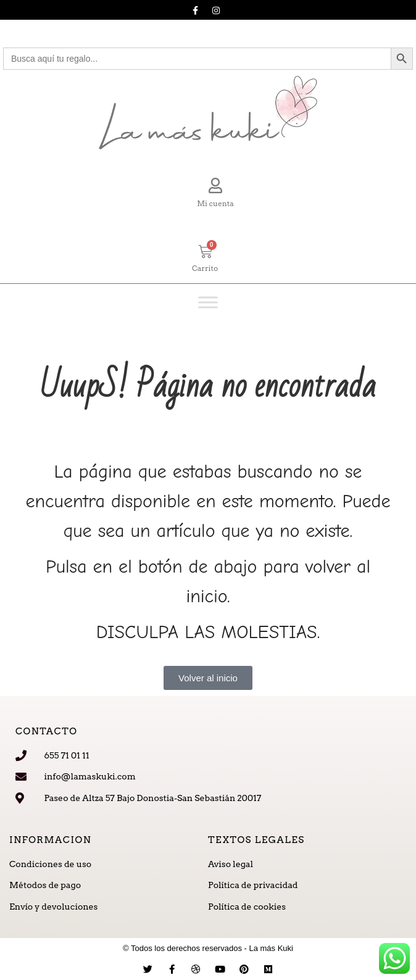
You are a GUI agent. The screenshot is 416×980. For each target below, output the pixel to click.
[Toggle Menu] (208, 302)
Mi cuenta (215, 203)
